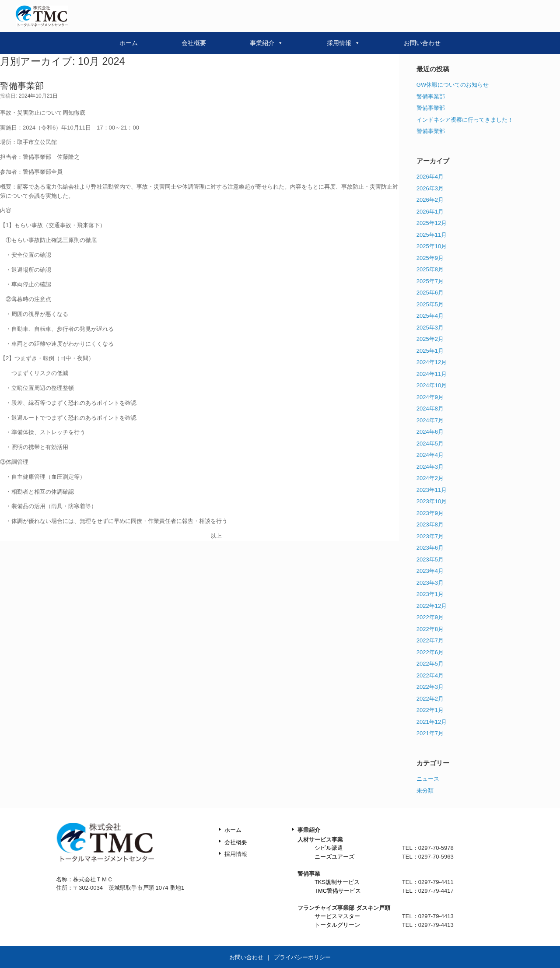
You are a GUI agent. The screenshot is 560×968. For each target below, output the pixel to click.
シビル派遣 (329, 848)
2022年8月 (430, 629)
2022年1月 (430, 710)
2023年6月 (430, 548)
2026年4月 (430, 177)
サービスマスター (337, 916)
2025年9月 (430, 258)
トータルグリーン (337, 925)
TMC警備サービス (338, 891)
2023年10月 (432, 501)
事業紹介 (266, 43)
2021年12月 (432, 722)
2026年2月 (430, 200)
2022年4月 (430, 675)
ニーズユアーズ (334, 857)
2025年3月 (430, 328)
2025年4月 (430, 316)
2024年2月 (430, 478)
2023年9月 (430, 513)
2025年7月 (430, 281)
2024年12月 (432, 362)
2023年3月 (430, 583)
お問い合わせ (422, 43)
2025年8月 (430, 269)
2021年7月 (430, 733)
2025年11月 (432, 235)
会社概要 (194, 43)
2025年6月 (430, 293)
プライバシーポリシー (302, 957)
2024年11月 (432, 374)
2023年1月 (430, 594)
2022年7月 (430, 640)
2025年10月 (432, 246)
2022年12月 (432, 606)
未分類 (425, 791)
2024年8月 (430, 409)
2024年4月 (430, 455)
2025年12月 (432, 223)
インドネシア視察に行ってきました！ (465, 120)
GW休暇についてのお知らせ (453, 85)
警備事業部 (22, 86)
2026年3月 (430, 188)
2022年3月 (430, 687)
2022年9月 (430, 617)
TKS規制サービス (337, 882)
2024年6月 (430, 432)
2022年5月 (430, 664)
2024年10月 (432, 385)
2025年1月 (430, 351)
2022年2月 (430, 699)
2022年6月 (430, 652)
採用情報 (343, 43)
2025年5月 (430, 304)
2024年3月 (430, 467)
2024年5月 (430, 444)
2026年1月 (430, 212)
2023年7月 (430, 536)
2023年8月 (430, 524)
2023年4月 (430, 571)
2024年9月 (430, 397)
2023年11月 (432, 490)
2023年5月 (430, 559)
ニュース (428, 779)
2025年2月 (430, 339)
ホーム (129, 43)
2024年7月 (430, 420)
